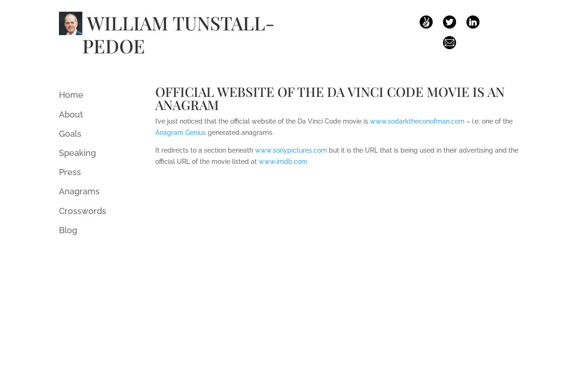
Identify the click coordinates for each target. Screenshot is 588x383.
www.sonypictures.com (291, 150)
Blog (68, 230)
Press (70, 172)
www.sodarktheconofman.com (417, 121)
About (71, 114)
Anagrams (79, 191)
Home (71, 95)
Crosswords (83, 211)
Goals (70, 134)
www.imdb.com (283, 162)
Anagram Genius (181, 133)
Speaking (77, 153)
